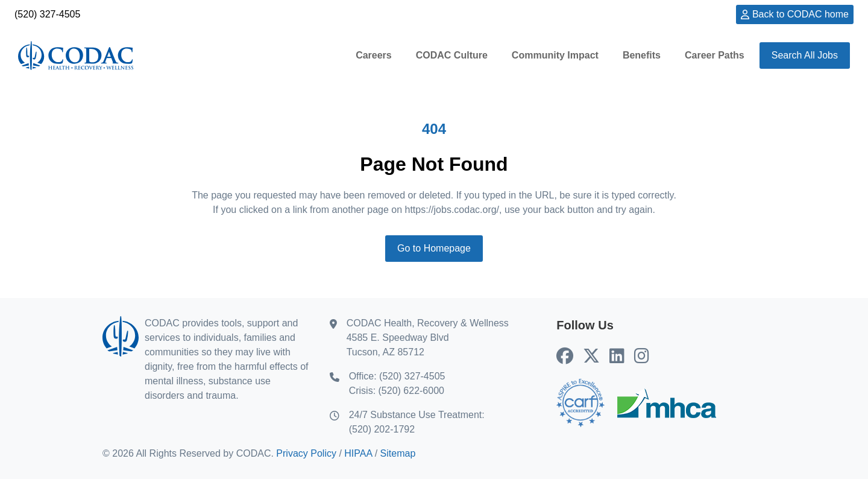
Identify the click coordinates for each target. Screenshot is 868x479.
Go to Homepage (434, 248)
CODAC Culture (452, 55)
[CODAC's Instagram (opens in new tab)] (642, 357)
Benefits (642, 55)
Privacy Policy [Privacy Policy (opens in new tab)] (306, 453)
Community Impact (555, 55)
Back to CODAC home (800, 14)
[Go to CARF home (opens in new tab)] (580, 403)
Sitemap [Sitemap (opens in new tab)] (398, 453)
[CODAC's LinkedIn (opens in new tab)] (617, 357)
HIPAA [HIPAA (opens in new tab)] (358, 453)
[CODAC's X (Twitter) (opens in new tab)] (591, 357)
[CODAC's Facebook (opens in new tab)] (565, 357)
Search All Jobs (805, 55)
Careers (374, 55)
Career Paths (715, 55)
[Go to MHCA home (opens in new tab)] (667, 403)
